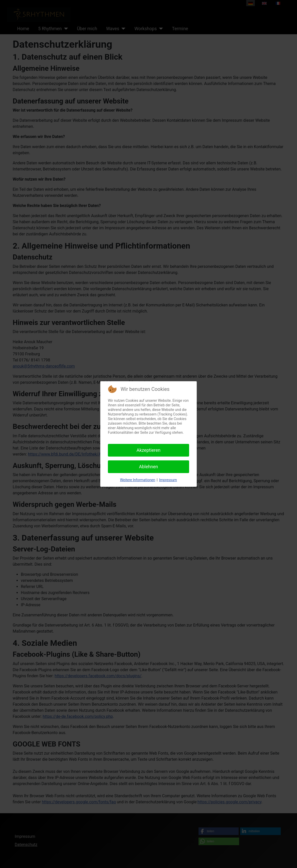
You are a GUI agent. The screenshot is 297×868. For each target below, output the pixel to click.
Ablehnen (148, 467)
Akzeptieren (149, 450)
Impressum (168, 480)
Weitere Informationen (138, 480)
